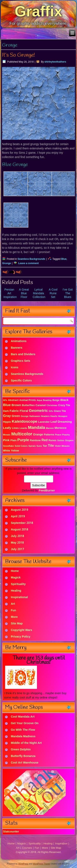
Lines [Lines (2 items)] (15, 428)
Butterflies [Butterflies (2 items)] (28, 405)
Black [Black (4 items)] (64, 400)
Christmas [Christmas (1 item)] (52, 405)
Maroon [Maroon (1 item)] (50, 428)
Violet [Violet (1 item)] (58, 446)
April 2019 (18, 516)
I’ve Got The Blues (68, 293)
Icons (15, 368)
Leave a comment (28, 263)
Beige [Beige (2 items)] (56, 400)
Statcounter (11, 832)
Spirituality (18, 584)
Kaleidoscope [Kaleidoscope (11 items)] (24, 422)
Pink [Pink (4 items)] (6, 440)
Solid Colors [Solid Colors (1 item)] (21, 446)
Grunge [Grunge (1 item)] (25, 416)
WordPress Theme (41, 864)
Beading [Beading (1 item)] (47, 400)
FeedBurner (47, 491)
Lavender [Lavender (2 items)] (44, 422)
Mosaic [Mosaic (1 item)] (7, 435)
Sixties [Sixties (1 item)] (61, 441)
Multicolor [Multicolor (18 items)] (22, 434)
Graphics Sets (21, 361)
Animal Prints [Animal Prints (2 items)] (28, 400)
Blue (64, 259)
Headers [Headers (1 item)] (45, 416)
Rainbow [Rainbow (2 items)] (35, 440)
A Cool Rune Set (53, 293)
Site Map (17, 624)
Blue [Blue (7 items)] (7, 405)
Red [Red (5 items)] (45, 440)
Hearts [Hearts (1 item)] (54, 416)
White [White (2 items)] (7, 451)
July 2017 (17, 549)
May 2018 (17, 543)
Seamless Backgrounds (31, 259)
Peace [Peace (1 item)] (58, 435)
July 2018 (17, 536)
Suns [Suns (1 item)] (39, 446)
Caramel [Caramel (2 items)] (41, 405)
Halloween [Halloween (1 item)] (35, 416)
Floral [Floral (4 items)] (24, 411)
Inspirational (19, 597)
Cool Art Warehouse (25, 763)
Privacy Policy (21, 637)
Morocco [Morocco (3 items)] (61, 428)
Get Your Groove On (25, 724)
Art (13, 604)
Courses (27, 848)
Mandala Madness (23, 737)
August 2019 (20, 510)
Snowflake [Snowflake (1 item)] (9, 446)
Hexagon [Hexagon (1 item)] (63, 416)
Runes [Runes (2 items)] (52, 440)
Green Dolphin (21, 750)
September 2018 (22, 523)
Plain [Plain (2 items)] (13, 440)
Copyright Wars (22, 630)
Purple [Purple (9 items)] (23, 440)
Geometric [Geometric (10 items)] (38, 411)
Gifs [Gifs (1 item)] (51, 411)
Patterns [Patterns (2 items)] (49, 435)
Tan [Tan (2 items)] (45, 446)
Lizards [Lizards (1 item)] (23, 428)
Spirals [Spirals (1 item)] (32, 446)
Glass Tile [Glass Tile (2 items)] (60, 411)
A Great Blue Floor (24, 293)
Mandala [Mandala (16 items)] (36, 428)
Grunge (7, 263)
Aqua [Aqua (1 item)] (40, 400)
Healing (16, 591)
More (14, 617)
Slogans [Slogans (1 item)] (69, 441)
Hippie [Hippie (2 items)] (7, 422)
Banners (17, 348)
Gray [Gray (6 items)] (7, 416)
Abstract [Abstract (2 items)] (13, 400)
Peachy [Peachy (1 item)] (66, 435)
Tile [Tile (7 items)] (51, 446)
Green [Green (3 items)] (16, 416)
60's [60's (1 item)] (5, 400)
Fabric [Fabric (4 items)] (14, 411)
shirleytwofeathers (55, 62)
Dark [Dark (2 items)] (6, 411)
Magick (16, 578)
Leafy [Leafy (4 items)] (7, 428)
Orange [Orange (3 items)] (38, 435)
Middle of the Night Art (26, 743)
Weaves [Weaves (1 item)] (66, 446)
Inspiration (61, 844)
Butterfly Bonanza (23, 756)
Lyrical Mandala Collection (39, 293)
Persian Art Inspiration (10, 293)
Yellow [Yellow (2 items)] (15, 451)
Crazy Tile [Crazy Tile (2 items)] (64, 405)
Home (15, 571)
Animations (19, 341)
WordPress (23, 864)
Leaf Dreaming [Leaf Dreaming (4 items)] (61, 422)
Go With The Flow (23, 730)
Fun (14, 610)
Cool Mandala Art (23, 717)
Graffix (38, 11)
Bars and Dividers (23, 355)
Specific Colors (21, 381)
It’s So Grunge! (18, 55)
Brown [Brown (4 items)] (16, 405)
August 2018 (20, 530)
